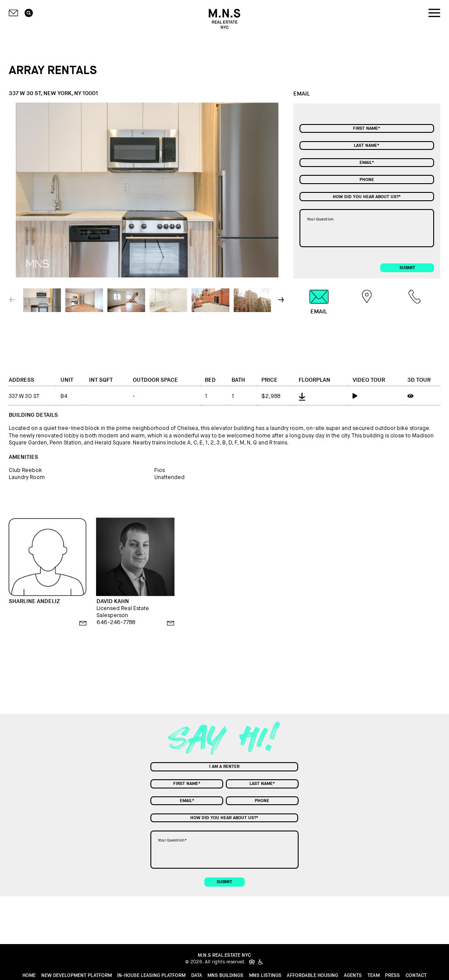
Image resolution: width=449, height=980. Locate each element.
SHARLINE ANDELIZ (34, 601)
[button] (282, 300)
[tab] (319, 302)
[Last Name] (367, 146)
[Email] (367, 163)
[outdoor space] (164, 396)
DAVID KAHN (113, 601)
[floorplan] (321, 396)
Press (392, 975)
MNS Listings (265, 975)
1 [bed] (206, 396)
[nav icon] (434, 13)
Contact (416, 975)
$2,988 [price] (271, 396)
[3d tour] (421, 396)
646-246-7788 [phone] (116, 622)
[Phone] (367, 179)
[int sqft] (106, 396)
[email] (83, 623)
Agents (353, 975)
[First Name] (367, 128)
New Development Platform (77, 975)
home (29, 975)
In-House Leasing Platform (151, 975)
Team (374, 975)
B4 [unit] (64, 396)
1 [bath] (233, 396)
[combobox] (367, 196)
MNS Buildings (225, 975)
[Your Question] (367, 228)
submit (407, 268)
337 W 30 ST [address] (24, 396)
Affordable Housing (312, 975)
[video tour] (375, 396)
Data (197, 975)
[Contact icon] (14, 13)
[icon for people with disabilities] (261, 962)
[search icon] (29, 13)
